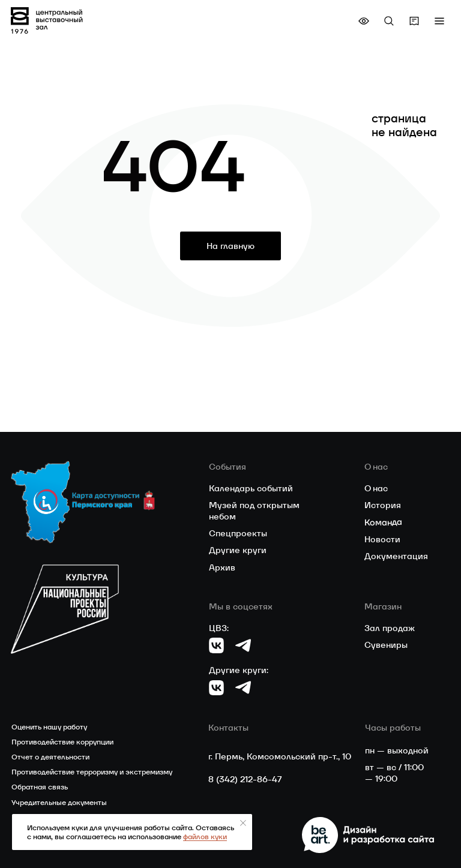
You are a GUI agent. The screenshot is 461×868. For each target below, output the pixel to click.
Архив (222, 567)
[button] (439, 21)
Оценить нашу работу (49, 727)
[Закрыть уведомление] (243, 823)
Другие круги (238, 550)
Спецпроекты (238, 533)
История (383, 505)
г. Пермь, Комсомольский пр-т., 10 (280, 756)
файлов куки (205, 837)
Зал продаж (390, 628)
